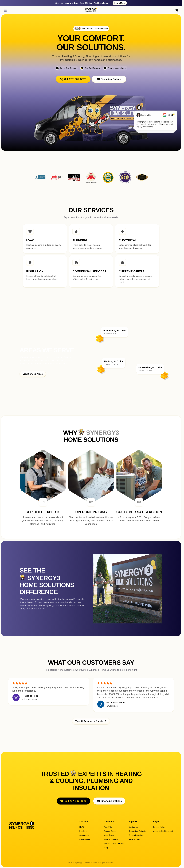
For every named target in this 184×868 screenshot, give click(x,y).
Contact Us (133, 827)
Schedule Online (136, 835)
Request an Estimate (137, 831)
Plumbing (83, 831)
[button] (73, 79)
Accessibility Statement (163, 831)
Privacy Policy (159, 827)
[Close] (179, 3)
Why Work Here (111, 839)
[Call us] (177, 10)
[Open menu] (5, 10)
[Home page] (91, 10)
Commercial (84, 835)
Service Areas (110, 831)
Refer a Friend (135, 839)
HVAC (82, 827)
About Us (108, 827)
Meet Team (109, 835)
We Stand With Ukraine (114, 843)
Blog (106, 848)
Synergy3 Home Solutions (142, 177)
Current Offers (85, 839)
